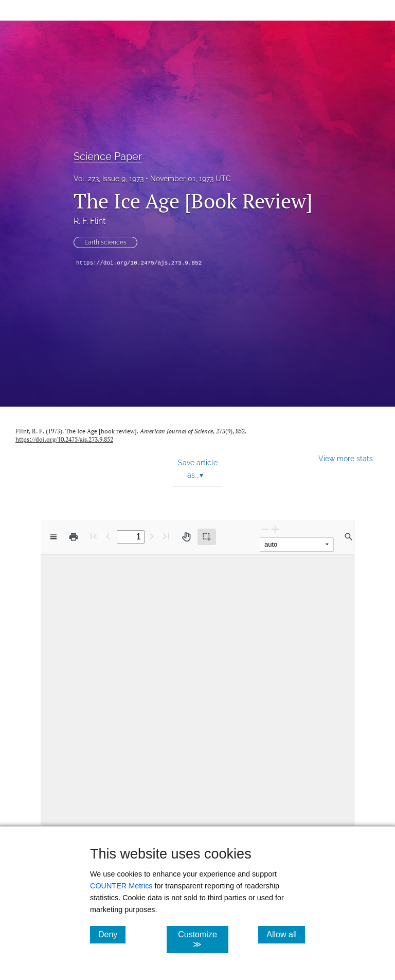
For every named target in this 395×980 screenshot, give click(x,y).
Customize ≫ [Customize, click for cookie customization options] (203, 939)
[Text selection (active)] (207, 537)
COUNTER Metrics (121, 886)
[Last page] (166, 536)
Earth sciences (105, 242)
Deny (112, 934)
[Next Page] (152, 536)
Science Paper (108, 156)
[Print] (74, 537)
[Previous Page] (108, 536)
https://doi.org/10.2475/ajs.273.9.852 (139, 263)
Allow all (286, 934)
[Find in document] (349, 537)
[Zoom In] (275, 529)
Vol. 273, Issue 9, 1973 (109, 179)
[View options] (53, 537)
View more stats (346, 458)
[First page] (94, 536)
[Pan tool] (186, 537)
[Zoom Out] (265, 529)
